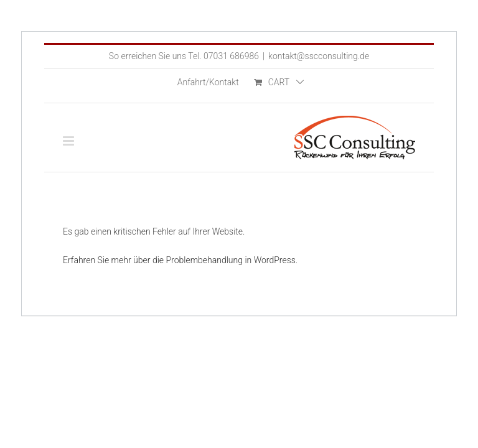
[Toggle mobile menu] (69, 141)
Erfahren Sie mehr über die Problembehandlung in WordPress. (180, 260)
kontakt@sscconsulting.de (319, 56)
